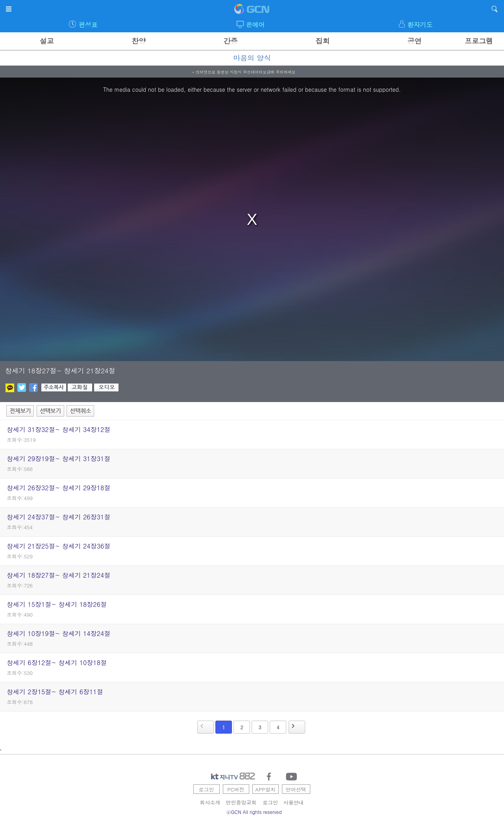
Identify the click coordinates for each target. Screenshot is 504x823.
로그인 (207, 789)
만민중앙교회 (241, 802)
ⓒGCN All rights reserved (254, 812)
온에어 (256, 25)
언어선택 (296, 789)
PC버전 (236, 789)
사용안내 (294, 802)
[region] (252, 219)
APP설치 (265, 789)
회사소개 (210, 802)
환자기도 (420, 25)
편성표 (88, 25)
